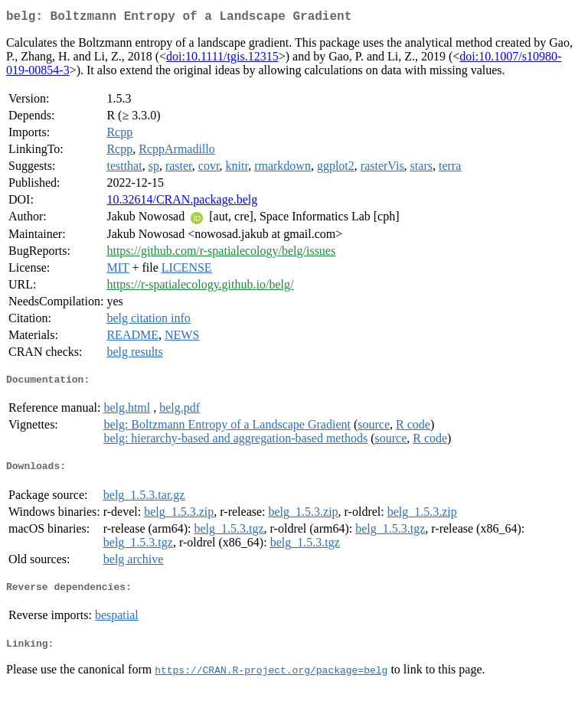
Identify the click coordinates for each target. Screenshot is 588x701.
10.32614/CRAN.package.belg (182, 202)
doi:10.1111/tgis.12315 (222, 59)
